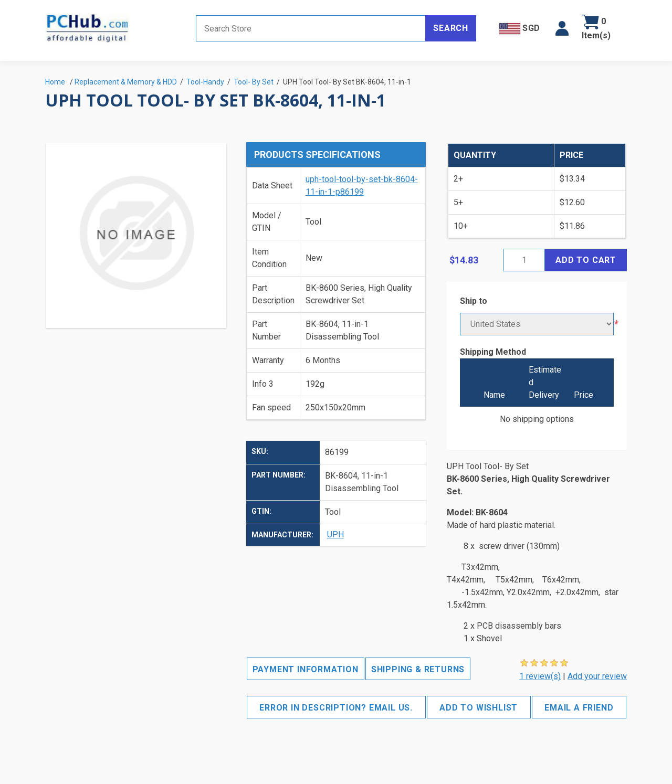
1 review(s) (540, 676)
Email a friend (579, 708)
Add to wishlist (479, 708)
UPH (335, 534)
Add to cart (586, 260)
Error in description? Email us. (336, 708)
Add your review (597, 676)
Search (451, 28)
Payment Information (306, 669)
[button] (562, 28)
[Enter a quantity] (524, 260)
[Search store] (311, 28)
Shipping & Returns (418, 669)
